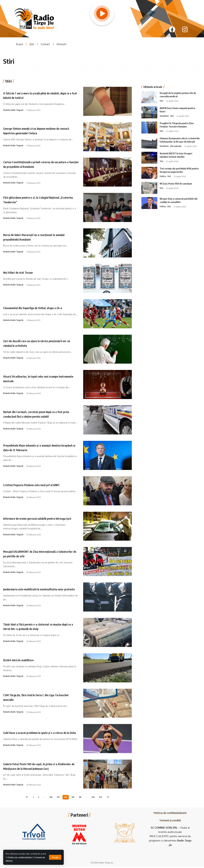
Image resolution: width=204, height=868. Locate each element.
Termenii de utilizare (16, 861)
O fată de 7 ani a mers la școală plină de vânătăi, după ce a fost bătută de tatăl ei (39, 95)
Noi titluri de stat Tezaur (22, 272)
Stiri (162, 95)
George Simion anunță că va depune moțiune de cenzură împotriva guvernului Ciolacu (38, 131)
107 (58, 798)
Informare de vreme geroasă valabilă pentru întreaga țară (36, 518)
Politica (163, 170)
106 (50, 798)
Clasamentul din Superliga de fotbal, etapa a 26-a (40, 308)
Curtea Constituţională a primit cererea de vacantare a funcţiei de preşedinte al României (38, 164)
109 (73, 798)
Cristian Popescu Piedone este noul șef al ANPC (38, 485)
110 (81, 798)
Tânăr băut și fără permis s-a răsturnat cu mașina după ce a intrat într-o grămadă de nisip (40, 626)
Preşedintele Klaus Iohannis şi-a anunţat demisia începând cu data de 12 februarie (39, 447)
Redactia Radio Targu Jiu (14, 110)
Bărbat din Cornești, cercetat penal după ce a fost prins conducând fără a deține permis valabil (40, 414)
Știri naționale (178, 140)
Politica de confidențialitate (28, 857)
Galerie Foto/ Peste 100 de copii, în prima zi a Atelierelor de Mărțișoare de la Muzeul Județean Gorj (38, 766)
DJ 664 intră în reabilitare (22, 660)
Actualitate (165, 110)
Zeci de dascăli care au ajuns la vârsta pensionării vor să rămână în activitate (40, 343)
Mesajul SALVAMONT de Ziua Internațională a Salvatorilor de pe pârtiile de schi (37, 554)
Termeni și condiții (170, 821)
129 (102, 798)
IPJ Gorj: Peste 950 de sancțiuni (176, 177)
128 (94, 798)
